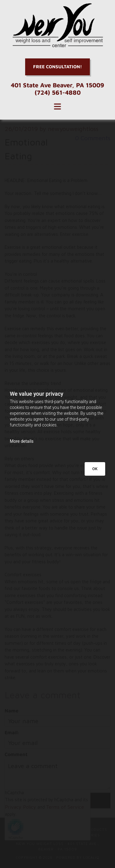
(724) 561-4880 (58, 92)
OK (95, 469)
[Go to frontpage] (57, 25)
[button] (57, 67)
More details (22, 441)
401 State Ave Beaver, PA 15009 (57, 85)
